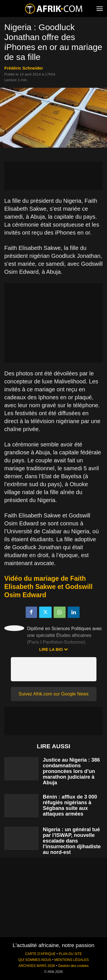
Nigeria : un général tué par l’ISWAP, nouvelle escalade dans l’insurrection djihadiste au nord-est (72, 841)
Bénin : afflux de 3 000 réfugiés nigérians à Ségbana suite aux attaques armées (70, 805)
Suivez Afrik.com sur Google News (53, 694)
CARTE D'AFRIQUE (40, 954)
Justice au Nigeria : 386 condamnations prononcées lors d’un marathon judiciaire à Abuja (71, 771)
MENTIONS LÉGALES (72, 960)
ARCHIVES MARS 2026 (37, 966)
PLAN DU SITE (70, 954)
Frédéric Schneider (24, 68)
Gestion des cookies (73, 966)
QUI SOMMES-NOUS (35, 960)
